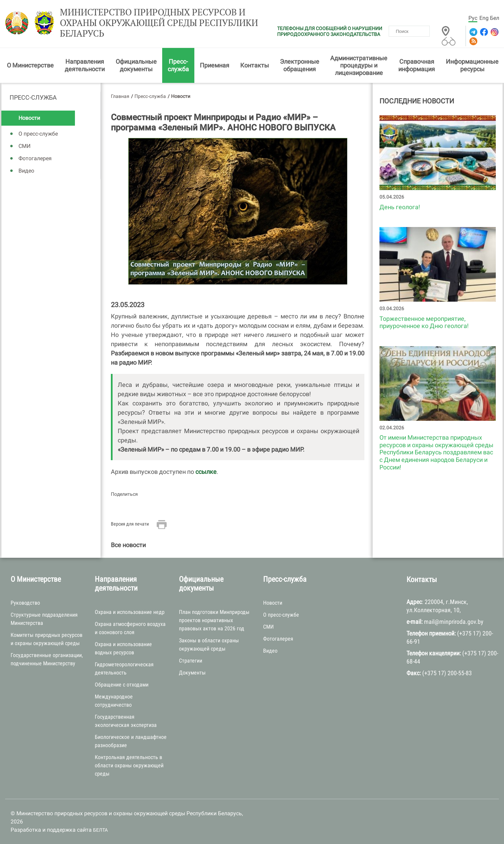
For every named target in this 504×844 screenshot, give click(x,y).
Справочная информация (417, 65)
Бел (495, 18)
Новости (29, 118)
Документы (192, 673)
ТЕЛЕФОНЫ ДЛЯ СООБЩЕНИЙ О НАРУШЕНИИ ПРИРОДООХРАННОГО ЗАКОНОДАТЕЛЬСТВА (330, 31)
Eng (484, 18)
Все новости (128, 545)
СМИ (24, 146)
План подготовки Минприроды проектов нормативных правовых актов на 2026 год (214, 620)
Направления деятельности (85, 65)
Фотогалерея (35, 158)
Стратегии (191, 661)
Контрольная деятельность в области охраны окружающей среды (129, 765)
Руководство (25, 603)
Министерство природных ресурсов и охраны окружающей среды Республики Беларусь (159, 23)
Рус (473, 18)
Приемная (215, 65)
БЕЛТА (100, 830)
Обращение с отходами (122, 685)
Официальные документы (136, 65)
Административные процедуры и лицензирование (359, 65)
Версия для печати (130, 524)
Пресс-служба (178, 65)
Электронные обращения (300, 65)
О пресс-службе (38, 134)
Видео (26, 171)
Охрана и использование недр (130, 612)
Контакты (255, 65)
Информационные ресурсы (472, 65)
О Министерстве (30, 65)
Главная (120, 96)
